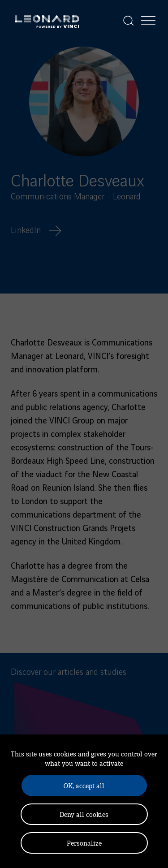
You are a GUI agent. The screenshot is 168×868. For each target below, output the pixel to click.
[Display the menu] (148, 21)
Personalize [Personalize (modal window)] (84, 843)
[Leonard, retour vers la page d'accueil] (47, 21)
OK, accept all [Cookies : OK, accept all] (84, 785)
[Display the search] (129, 21)
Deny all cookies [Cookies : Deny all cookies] (84, 814)
